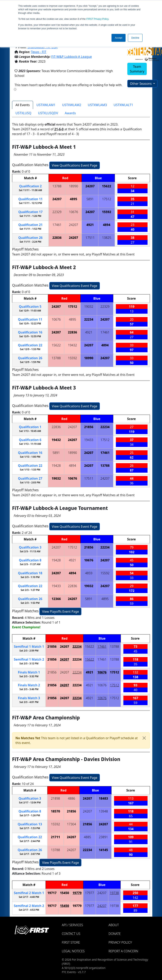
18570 (55, 811)
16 (30, 332)
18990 (73, 186)
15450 (65, 893)
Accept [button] (119, 38)
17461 (57, 225)
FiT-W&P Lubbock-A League (72, 57)
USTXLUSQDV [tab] (48, 113)
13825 (107, 238)
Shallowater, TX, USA (43, 47)
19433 (89, 440)
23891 (103, 837)
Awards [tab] (70, 113)
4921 (90, 225)
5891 (90, 199)
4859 (89, 573)
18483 (103, 798)
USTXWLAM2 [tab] (72, 105)
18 (30, 573)
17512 (107, 199)
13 (30, 824)
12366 (56, 599)
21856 (89, 427)
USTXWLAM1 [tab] (46, 105)
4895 (74, 199)
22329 (57, 212)
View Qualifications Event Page (75, 165)
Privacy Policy (97, 19)
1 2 (29, 659)
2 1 (29, 893)
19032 (89, 307)
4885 (87, 837)
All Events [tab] (23, 105)
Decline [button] (135, 38)
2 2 (29, 906)
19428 (56, 466)
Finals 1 (29, 672)
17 (30, 212)
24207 (90, 186)
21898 (55, 798)
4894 (107, 225)
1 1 (29, 647)
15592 (107, 212)
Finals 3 (29, 698)
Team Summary (137, 69)
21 (30, 225)
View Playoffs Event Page (60, 611)
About (114, 925)
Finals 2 (29, 685)
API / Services (72, 925)
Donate (115, 934)
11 (30, 199)
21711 (55, 837)
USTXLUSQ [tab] (23, 113)
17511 (90, 238)
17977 (90, 893)
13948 (103, 811)
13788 (57, 186)
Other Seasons (141, 84)
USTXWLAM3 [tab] (97, 105)
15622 (107, 186)
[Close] (144, 738)
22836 (57, 238)
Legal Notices (73, 951)
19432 (72, 345)
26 (30, 238)
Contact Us (71, 934)
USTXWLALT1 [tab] (123, 105)
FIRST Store (71, 942)
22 (30, 345)
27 (30, 478)
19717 (52, 893)
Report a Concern (123, 951)
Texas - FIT (39, 52)
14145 (103, 850)
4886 (72, 798)
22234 (89, 319)
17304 (71, 824)
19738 (114, 893)
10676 (73, 212)
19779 (77, 893)
